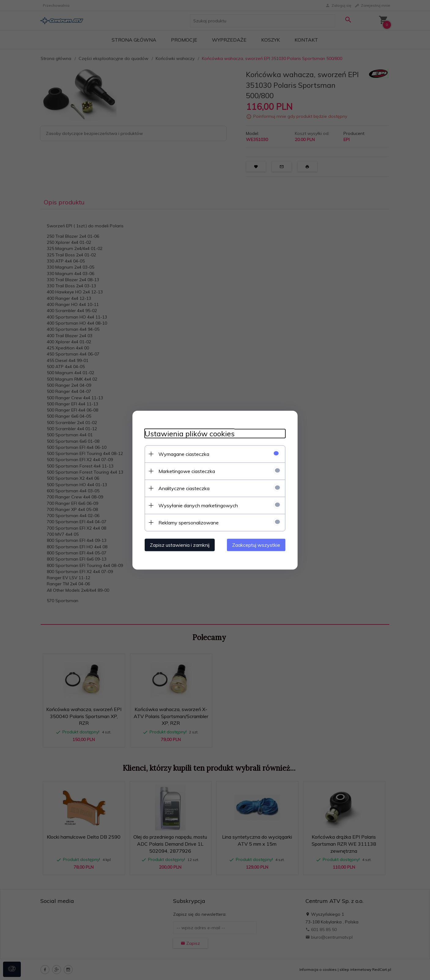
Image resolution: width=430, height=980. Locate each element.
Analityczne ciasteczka (184, 488)
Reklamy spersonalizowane (189, 522)
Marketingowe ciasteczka (187, 471)
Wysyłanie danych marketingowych (198, 505)
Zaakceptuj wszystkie (256, 545)
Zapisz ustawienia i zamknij (180, 545)
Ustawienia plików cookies (190, 433)
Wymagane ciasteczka (184, 454)
